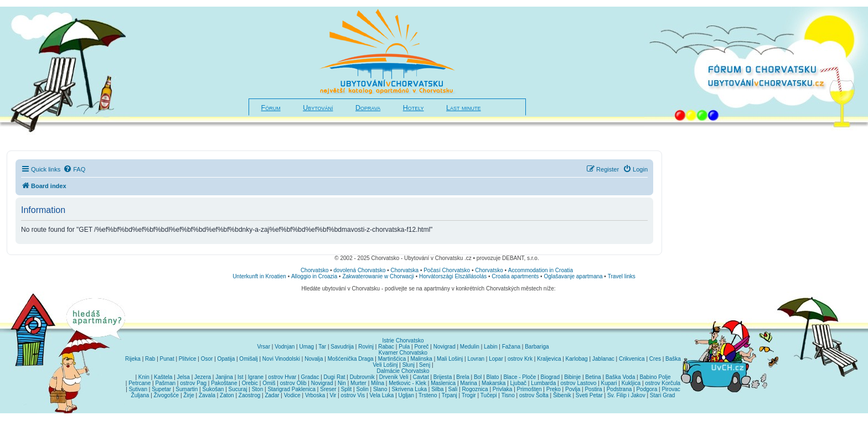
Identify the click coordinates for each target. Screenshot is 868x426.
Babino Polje (655, 377)
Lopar (496, 359)
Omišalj (248, 359)
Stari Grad (663, 395)
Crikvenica (632, 359)
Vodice (292, 395)
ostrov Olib (293, 383)
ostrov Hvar (282, 377)
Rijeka (133, 359)
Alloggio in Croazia (314, 276)
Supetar (161, 389)
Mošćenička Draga (351, 359)
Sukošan (213, 389)
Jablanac (603, 359)
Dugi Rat (335, 377)
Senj (425, 365)
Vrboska (315, 395)
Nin (342, 383)
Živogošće (167, 395)
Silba (437, 389)
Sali (453, 389)
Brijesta (443, 377)
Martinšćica (392, 359)
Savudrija (342, 347)
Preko (554, 389)
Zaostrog (249, 395)
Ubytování (318, 108)
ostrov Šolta (534, 395)
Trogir (469, 395)
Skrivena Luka (409, 389)
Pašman (165, 383)
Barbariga (537, 347)
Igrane (256, 377)
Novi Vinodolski (281, 359)
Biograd (550, 377)
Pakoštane (224, 383)
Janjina (224, 377)
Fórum (271, 108)
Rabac (386, 347)
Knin (144, 377)
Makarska (494, 383)
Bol (478, 377)
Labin (490, 347)
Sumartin (187, 389)
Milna (378, 383)
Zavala (207, 395)
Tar (322, 347)
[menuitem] (74, 169)
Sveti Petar (589, 395)
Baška (673, 359)
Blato (492, 377)
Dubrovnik (362, 377)
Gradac (310, 377)
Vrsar (263, 347)
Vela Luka (382, 395)
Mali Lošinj (450, 359)
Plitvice (188, 359)
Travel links (622, 276)
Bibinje (572, 377)
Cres (655, 359)
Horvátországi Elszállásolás (453, 276)
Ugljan (406, 395)
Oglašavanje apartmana (573, 276)
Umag (306, 347)
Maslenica (443, 383)
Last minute (463, 108)
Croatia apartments (515, 276)
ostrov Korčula (663, 383)
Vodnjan (285, 347)
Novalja (314, 359)
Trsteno (428, 395)
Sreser (328, 389)
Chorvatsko (315, 270)
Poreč (421, 347)
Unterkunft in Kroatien (259, 276)
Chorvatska (405, 270)
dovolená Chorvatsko (360, 270)
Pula (404, 347)
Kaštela (163, 377)
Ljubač (518, 383)
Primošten (529, 389)
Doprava (368, 108)
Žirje (188, 395)
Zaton (227, 395)
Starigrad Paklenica (291, 389)
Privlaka (503, 389)
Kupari (609, 383)
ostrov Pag (193, 383)
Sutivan (138, 389)
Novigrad (445, 347)
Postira (593, 389)
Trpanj (449, 395)
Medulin (470, 347)
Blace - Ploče (520, 377)
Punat (167, 359)
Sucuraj (238, 389)
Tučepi (489, 395)
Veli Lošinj (386, 365)
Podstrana (619, 389)
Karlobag (577, 359)
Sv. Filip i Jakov (626, 395)
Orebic (250, 383)
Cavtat (421, 377)
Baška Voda (620, 377)
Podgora (647, 389)
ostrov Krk (520, 359)
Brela (463, 377)
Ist (241, 377)
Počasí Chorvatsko (447, 270)
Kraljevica (549, 359)
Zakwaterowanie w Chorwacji (378, 276)
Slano (380, 389)
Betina (593, 377)
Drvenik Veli (394, 377)
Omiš (269, 383)
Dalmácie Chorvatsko (403, 371)
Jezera (203, 377)
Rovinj (366, 347)
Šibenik (562, 395)
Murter (358, 383)
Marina (469, 383)
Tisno (508, 395)
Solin (362, 389)
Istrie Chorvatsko (403, 341)
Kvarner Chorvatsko (403, 353)
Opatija (226, 359)
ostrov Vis (353, 395)
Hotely (414, 108)
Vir (333, 395)
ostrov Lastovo (578, 383)
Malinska (421, 359)
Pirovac (671, 389)
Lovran (476, 359)
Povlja (573, 389)
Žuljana (140, 395)
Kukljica (631, 383)
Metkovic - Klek (407, 383)
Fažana (511, 347)
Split (346, 389)
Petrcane (139, 383)
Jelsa (184, 377)
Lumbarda (543, 383)
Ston (258, 389)
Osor (207, 359)
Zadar (272, 395)
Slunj (409, 365)
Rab (150, 359)
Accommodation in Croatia (541, 270)
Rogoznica (475, 389)
